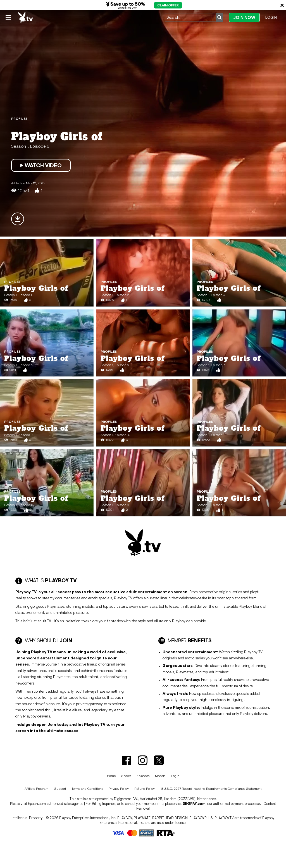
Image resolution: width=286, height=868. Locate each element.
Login (271, 17)
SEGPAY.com (194, 804)
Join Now (244, 17)
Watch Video (41, 165)
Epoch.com (37, 804)
